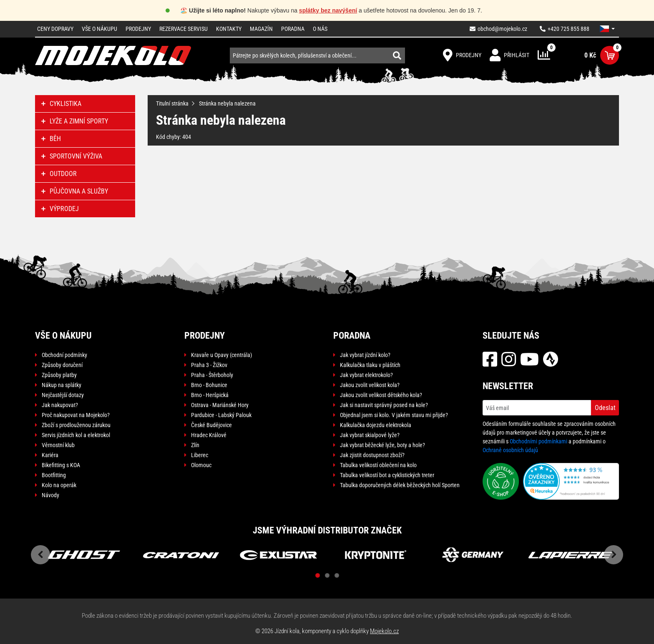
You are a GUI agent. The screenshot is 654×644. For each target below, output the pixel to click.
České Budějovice (211, 425)
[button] (607, 29)
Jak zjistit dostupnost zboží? (372, 455)
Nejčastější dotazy (63, 395)
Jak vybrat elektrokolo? (366, 375)
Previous (40, 555)
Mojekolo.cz (384, 631)
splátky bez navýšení (328, 10)
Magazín (261, 29)
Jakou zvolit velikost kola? (370, 385)
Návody (50, 495)
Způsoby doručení (62, 365)
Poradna (293, 29)
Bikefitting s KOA (61, 465)
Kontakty (229, 29)
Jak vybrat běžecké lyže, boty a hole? (382, 445)
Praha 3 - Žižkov (209, 365)
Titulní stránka (172, 103)
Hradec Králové (209, 435)
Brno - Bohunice (209, 385)
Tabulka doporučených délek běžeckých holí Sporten (400, 485)
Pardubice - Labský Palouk (221, 415)
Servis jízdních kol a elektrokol (76, 435)
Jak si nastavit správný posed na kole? (384, 405)
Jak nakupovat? (60, 405)
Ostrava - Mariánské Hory (220, 405)
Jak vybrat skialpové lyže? (370, 435)
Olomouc (201, 465)
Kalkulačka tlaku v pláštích (370, 365)
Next (614, 555)
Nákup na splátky (62, 385)
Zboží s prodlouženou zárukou (76, 425)
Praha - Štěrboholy (212, 375)
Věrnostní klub (58, 445)
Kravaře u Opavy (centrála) (221, 355)
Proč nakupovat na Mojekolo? (76, 415)
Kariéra (50, 455)
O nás (320, 29)
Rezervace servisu (184, 29)
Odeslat (605, 408)
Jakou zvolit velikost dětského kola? (381, 395)
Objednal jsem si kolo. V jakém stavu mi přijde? (394, 415)
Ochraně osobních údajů (510, 450)
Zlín (195, 445)
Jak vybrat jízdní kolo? (365, 355)
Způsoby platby (59, 375)
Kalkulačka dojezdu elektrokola (376, 425)
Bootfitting (54, 475)
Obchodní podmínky (64, 355)
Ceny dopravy (55, 29)
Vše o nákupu (99, 29)
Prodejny (138, 29)
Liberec (200, 455)
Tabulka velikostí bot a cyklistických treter (387, 475)
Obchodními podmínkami (538, 441)
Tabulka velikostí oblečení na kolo (378, 465)
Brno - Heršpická (210, 395)
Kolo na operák (59, 485)
